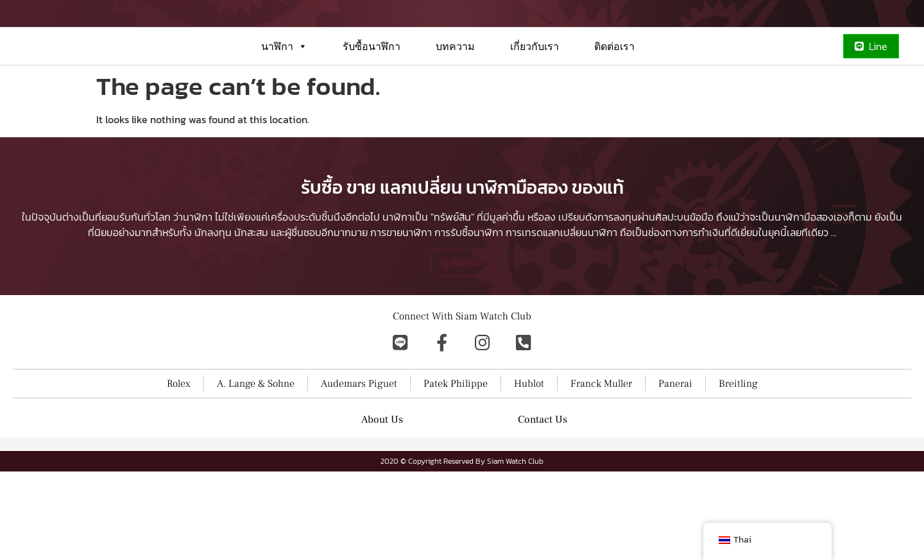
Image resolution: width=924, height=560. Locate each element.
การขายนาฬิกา (401, 321)
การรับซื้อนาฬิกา (469, 321)
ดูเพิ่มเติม (462, 351)
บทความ (455, 92)
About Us (382, 508)
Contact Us (543, 508)
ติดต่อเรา (614, 92)
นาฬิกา (284, 92)
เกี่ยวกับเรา (535, 92)
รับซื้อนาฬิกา (372, 92)
